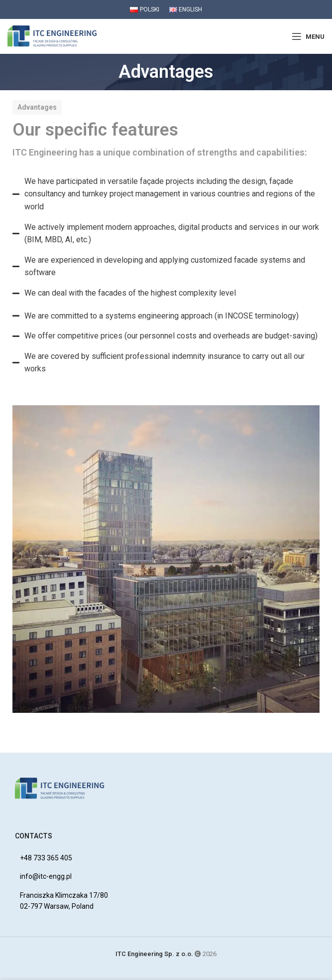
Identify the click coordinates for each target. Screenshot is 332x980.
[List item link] (171, 858)
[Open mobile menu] (308, 36)
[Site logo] (52, 36)
